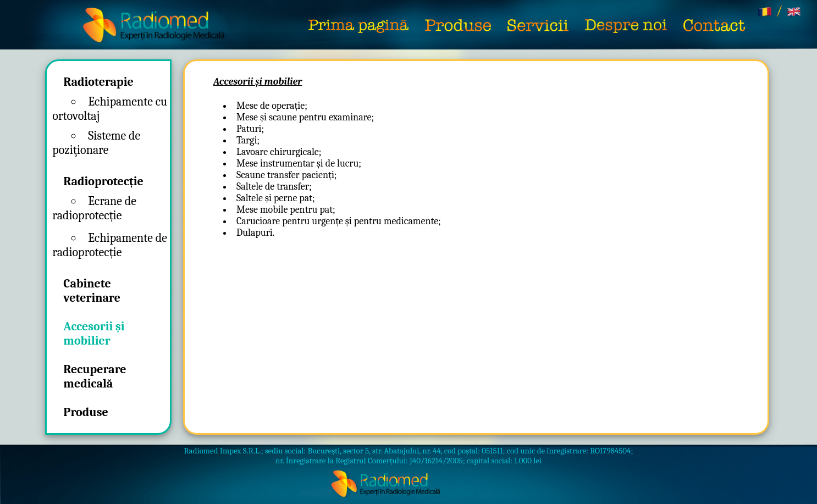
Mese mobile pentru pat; (286, 210)
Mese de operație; (272, 106)
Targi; (248, 140)
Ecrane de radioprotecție (94, 208)
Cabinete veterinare (92, 291)
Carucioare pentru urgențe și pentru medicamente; (339, 221)
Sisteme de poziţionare (96, 143)
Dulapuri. (255, 233)
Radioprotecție (103, 181)
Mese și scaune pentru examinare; (305, 117)
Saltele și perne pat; (276, 198)
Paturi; (250, 129)
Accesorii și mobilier (94, 334)
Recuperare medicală (95, 376)
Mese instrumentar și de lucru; (299, 164)
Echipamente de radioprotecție (110, 245)
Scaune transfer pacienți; (287, 175)
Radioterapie (98, 82)
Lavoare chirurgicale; (279, 152)
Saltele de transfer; (274, 187)
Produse (85, 412)
